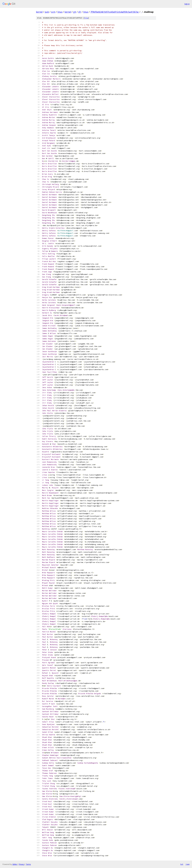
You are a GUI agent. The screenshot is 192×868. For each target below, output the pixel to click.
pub (47, 12)
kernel (39, 12)
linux (60, 12)
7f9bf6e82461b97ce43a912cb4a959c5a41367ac (115, 12)
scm (53, 12)
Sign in (187, 4)
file (86, 18)
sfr (80, 12)
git (75, 12)
